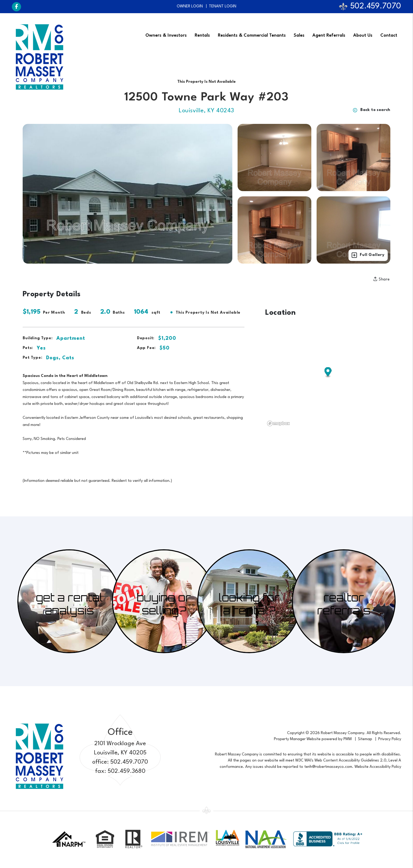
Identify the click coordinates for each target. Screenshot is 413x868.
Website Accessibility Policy (378, 767)
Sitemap (365, 739)
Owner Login (190, 6)
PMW (348, 739)
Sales (299, 35)
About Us (363, 35)
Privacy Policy (390, 739)
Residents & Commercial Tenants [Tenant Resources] (252, 35)
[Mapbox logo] (278, 423)
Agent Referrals (329, 35)
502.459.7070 (376, 6)
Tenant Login (223, 6)
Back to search (372, 110)
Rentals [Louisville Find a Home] (202, 35)
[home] (39, 57)
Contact (389, 35)
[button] (16, 7)
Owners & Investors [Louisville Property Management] (166, 35)
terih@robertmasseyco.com (328, 767)
